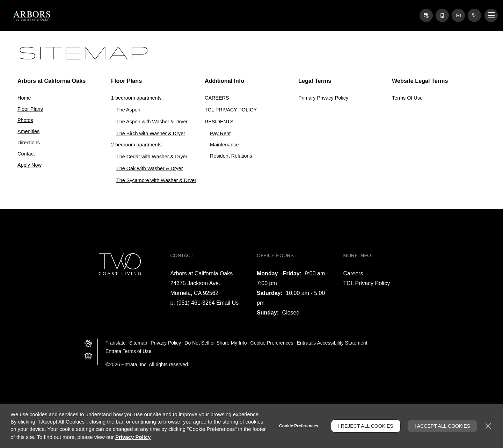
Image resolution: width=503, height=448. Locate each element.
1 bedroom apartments (136, 98)
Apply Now (30, 165)
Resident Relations (231, 156)
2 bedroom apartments (136, 145)
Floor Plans (30, 109)
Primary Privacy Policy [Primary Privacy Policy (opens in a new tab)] (323, 98)
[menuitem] (64, 125)
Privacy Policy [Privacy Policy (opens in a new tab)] (166, 343)
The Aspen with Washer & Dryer (152, 122)
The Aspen (128, 110)
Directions (29, 143)
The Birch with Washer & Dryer (151, 133)
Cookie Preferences (299, 426)
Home (24, 98)
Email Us (227, 303)
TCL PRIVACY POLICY (231, 110)
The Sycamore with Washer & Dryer (156, 180)
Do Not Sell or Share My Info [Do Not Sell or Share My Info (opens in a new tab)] (216, 343)
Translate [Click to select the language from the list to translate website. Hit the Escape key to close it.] (116, 343)
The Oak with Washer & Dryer (150, 168)
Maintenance (224, 145)
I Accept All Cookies (442, 426)
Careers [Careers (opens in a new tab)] (353, 273)
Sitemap (138, 343)
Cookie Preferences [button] (272, 343)
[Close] (488, 426)
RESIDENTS (219, 122)
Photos (25, 120)
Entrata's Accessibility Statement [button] (332, 343)
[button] (426, 15)
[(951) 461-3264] (474, 15)
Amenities (28, 131)
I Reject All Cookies (366, 426)
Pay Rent (220, 133)
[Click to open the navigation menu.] (491, 15)
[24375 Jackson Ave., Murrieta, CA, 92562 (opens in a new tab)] (195, 288)
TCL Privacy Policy (367, 283)
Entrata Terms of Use (128, 351)
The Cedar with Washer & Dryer (152, 157)
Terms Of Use (407, 98)
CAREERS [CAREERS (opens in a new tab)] (217, 98)
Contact (26, 154)
